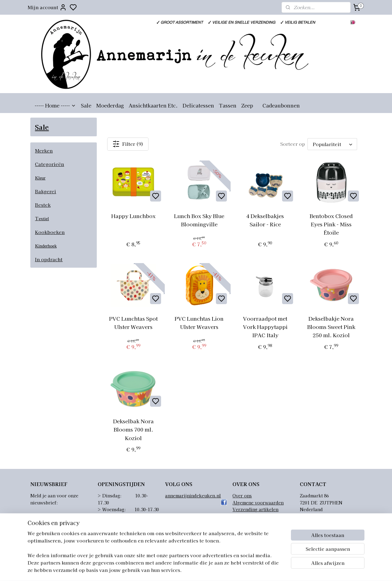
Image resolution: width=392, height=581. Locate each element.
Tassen (228, 105)
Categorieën (49, 164)
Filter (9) (128, 144)
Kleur (40, 178)
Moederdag (110, 105)
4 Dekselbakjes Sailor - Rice (265, 220)
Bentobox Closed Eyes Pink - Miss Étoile (331, 224)
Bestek (43, 205)
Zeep (247, 105)
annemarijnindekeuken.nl (193, 496)
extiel (44, 219)
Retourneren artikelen (256, 516)
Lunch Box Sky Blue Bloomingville (199, 220)
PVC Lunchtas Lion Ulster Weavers (199, 323)
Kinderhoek (46, 246)
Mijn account (47, 7)
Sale (86, 105)
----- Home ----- (55, 105)
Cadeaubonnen (281, 105)
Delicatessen (198, 105)
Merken (44, 151)
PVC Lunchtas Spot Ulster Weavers (133, 323)
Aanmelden (49, 517)
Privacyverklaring (252, 523)
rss (236, 570)
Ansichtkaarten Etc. (153, 105)
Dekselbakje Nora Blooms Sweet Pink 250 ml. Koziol (331, 327)
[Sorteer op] (332, 144)
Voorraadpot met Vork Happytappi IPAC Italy (265, 327)
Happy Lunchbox (133, 216)
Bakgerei (45, 191)
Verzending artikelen (255, 509)
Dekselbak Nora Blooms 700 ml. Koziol (133, 429)
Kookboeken (50, 232)
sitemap (224, 570)
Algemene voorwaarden (258, 503)
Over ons (242, 496)
